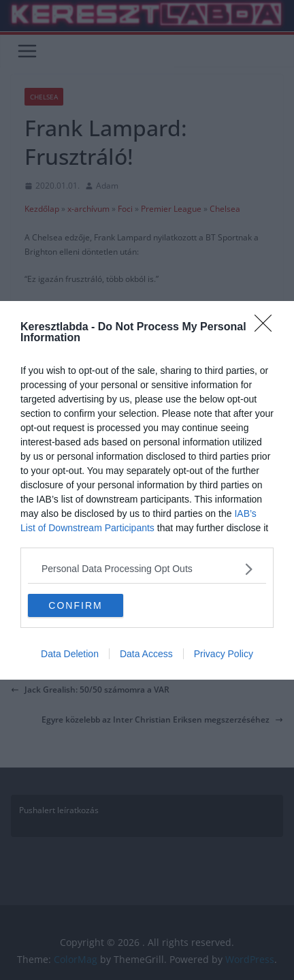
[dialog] (147, 490)
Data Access (146, 654)
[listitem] (147, 569)
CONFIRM (75, 605)
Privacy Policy (224, 654)
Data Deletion (70, 654)
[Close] (267, 328)
